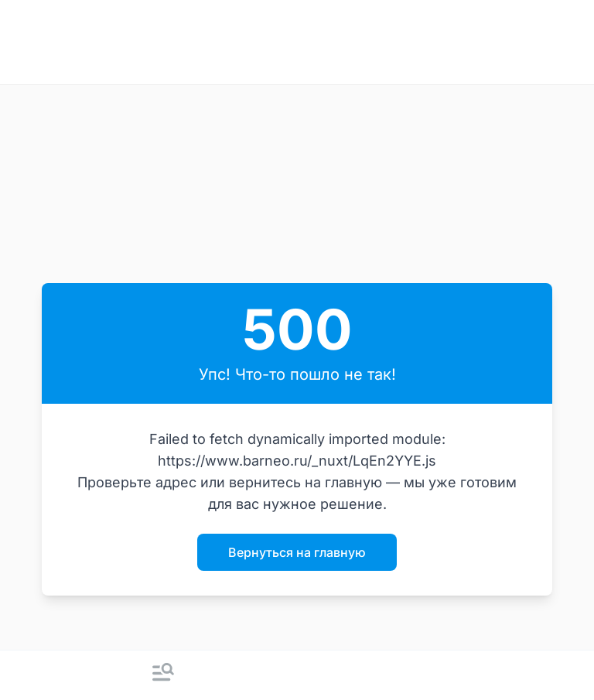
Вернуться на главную (297, 552)
